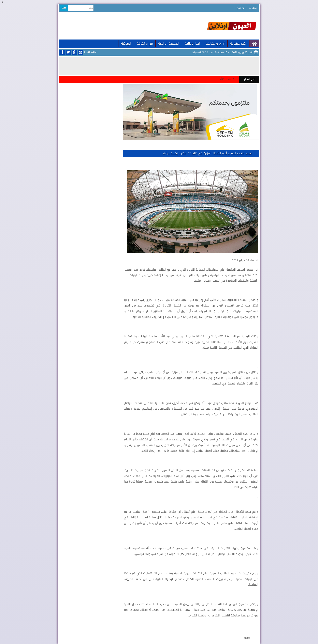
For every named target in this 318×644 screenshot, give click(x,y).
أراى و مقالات (215, 43)
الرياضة (126, 43)
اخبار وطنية (192, 43)
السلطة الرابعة (169, 43)
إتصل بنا (253, 8)
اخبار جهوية (238, 43)
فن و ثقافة (145, 43)
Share (247, 638)
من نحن (241, 8)
